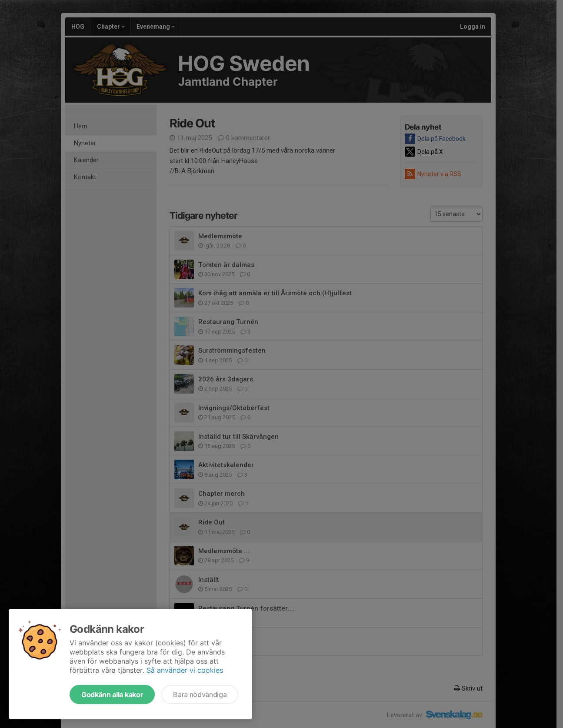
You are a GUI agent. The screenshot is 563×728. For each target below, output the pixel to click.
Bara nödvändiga (200, 695)
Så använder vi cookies (185, 670)
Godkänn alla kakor (112, 695)
